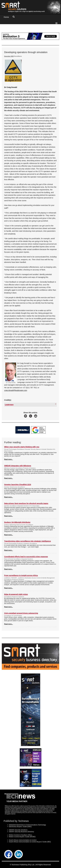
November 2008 (9, 56)
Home (6, 17)
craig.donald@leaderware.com (16, 390)
